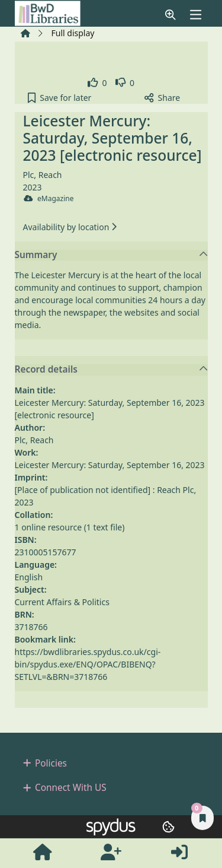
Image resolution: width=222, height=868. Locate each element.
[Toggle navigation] (195, 15)
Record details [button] (112, 370)
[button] (170, 15)
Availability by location (70, 227)
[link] (97, 83)
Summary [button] (112, 255)
